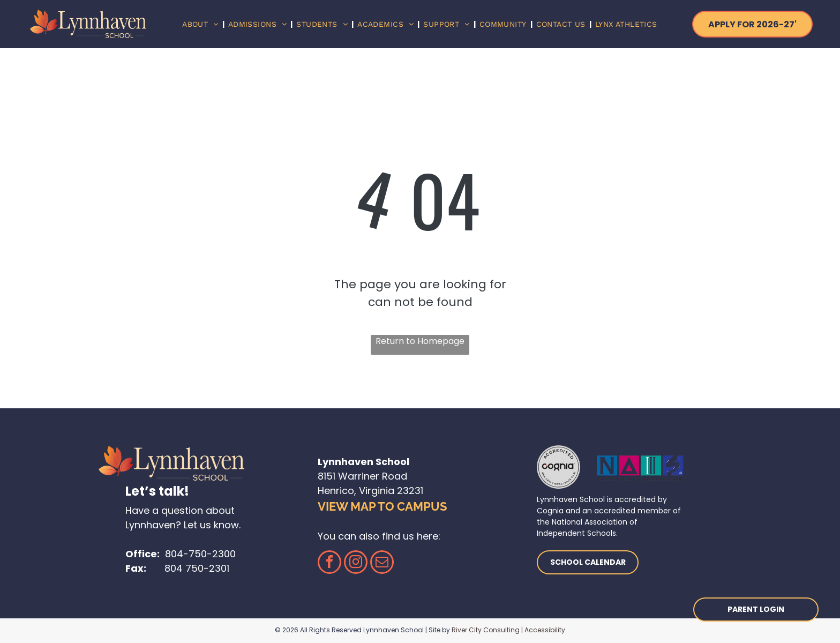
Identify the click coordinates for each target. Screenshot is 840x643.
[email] (382, 563)
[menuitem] (201, 24)
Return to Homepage (420, 341)
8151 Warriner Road (362, 476)
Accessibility (545, 630)
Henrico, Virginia (356, 491)
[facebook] (329, 563)
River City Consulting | (487, 630)
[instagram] (356, 563)
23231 (410, 491)
